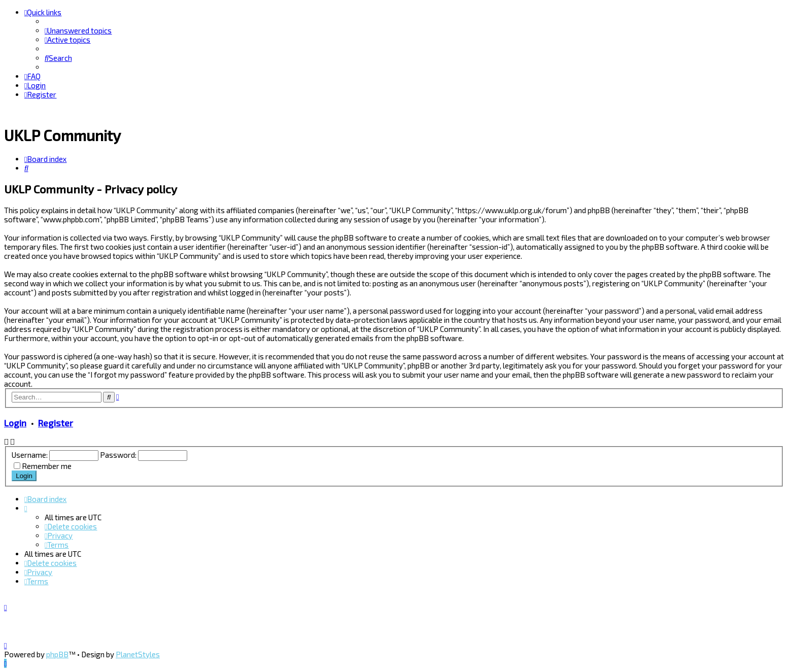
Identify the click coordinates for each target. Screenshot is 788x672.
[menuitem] (78, 30)
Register (56, 422)
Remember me (47, 465)
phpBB (57, 654)
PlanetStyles (138, 654)
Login (15, 422)
